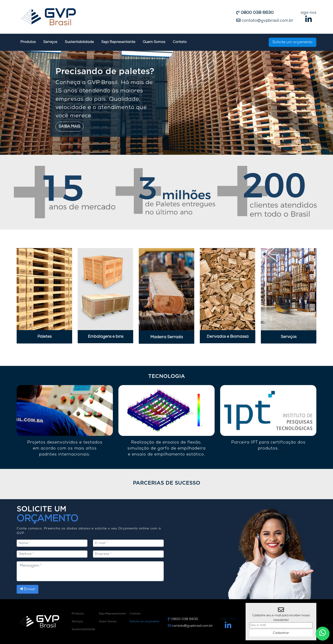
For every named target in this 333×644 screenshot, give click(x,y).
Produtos (28, 42)
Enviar (28, 589)
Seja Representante (118, 42)
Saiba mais (69, 127)
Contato (180, 42)
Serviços (50, 42)
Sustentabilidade (79, 42)
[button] (25, 103)
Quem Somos (154, 42)
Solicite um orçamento (293, 42)
